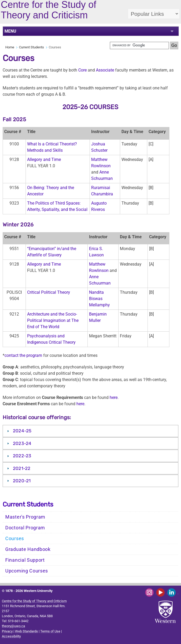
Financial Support (25, 560)
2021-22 (22, 468)
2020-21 (22, 481)
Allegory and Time (44, 159)
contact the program (23, 355)
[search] (139, 45)
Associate (105, 70)
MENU (10, 31)
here (114, 397)
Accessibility (11, 636)
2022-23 (22, 456)
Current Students (31, 47)
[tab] (90, 431)
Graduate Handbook (28, 549)
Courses (15, 539)
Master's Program (25, 517)
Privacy (7, 631)
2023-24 (22, 443)
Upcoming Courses (27, 571)
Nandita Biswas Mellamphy (99, 299)
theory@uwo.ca (13, 626)
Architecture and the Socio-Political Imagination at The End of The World (53, 320)
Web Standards (26, 631)
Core (82, 70)
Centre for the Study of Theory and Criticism (34, 601)
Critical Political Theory (49, 292)
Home (10, 47)
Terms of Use (50, 631)
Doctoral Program (25, 528)
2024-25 (22, 431)
